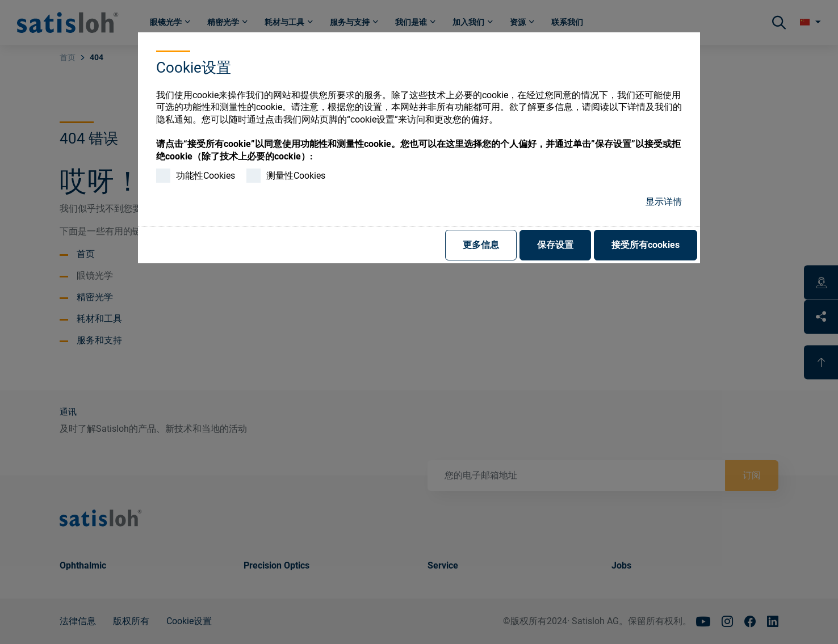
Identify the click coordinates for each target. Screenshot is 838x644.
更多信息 (481, 245)
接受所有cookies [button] (646, 245)
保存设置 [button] (555, 245)
